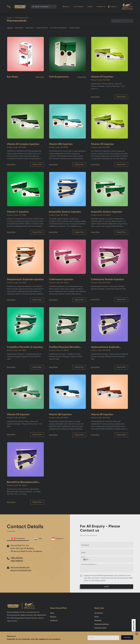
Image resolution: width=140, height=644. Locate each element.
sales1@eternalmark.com (21, 570)
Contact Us (54, 620)
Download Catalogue (102, 624)
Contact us (101, 7)
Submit (107, 587)
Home (9, 18)
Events (90, 7)
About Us (53, 617)
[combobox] (44, 7)
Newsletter (98, 620)
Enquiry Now (121, 97)
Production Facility (100, 628)
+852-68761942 (17, 558)
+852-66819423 (17, 561)
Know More (40, 77)
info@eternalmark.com (20, 568)
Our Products (78, 7)
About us (66, 7)
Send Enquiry (134, 625)
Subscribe (127, 637)
